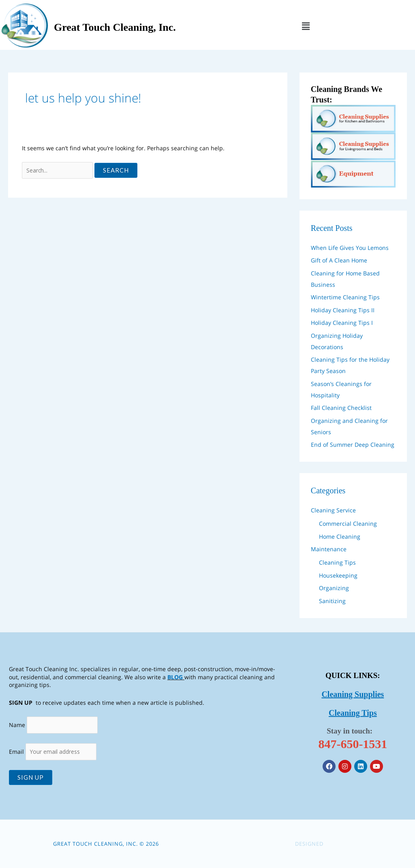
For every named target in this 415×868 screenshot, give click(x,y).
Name (17, 724)
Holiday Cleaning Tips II (343, 309)
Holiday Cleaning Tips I (342, 322)
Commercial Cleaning (348, 523)
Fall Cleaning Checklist (341, 407)
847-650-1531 (353, 743)
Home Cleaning (340, 536)
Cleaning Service (333, 509)
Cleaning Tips (337, 562)
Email (54, 752)
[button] (306, 26)
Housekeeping (338, 575)
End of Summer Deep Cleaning (353, 444)
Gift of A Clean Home (339, 259)
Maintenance (329, 548)
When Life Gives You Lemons (350, 247)
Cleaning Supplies (353, 694)
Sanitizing (332, 600)
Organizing (334, 587)
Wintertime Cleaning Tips (345, 296)
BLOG (175, 676)
